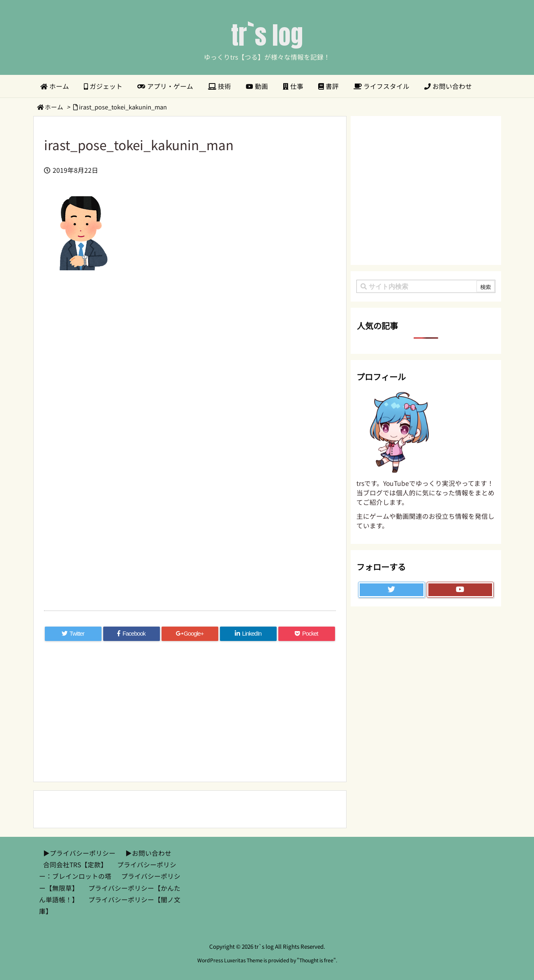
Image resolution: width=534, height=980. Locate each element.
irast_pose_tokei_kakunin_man (123, 107)
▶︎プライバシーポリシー (79, 853)
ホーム (54, 107)
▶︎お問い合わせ (148, 853)
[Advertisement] (190, 369)
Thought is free (316, 960)
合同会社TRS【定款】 (75, 865)
